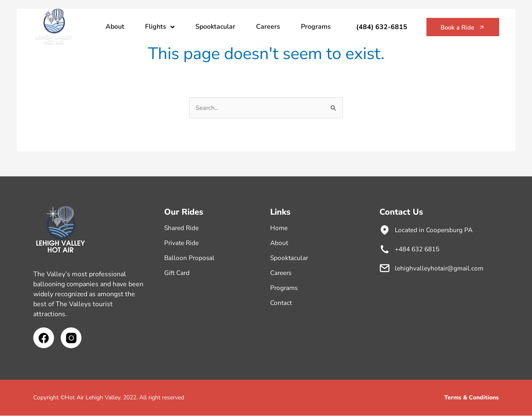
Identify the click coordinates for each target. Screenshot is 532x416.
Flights (160, 27)
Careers (268, 27)
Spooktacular (215, 27)
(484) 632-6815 (375, 27)
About (115, 27)
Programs (316, 27)
